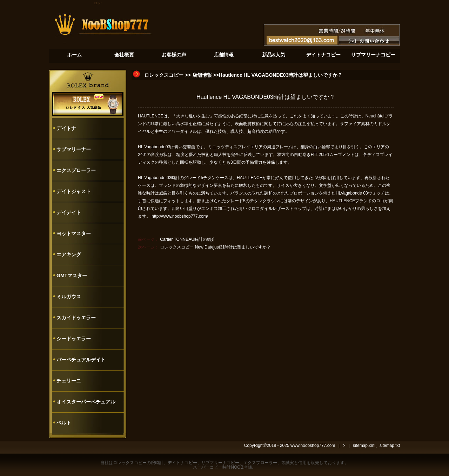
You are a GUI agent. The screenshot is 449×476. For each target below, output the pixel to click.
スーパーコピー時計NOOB (218, 467)
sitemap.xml (364, 446)
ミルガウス (69, 297)
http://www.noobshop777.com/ (180, 216)
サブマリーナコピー (220, 463)
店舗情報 (202, 75)
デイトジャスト (74, 191)
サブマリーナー (74, 149)
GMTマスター (72, 276)
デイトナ (66, 128)
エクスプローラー (76, 170)
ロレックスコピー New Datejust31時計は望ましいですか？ (215, 247)
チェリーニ (69, 381)
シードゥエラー (74, 339)
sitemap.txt (390, 446)
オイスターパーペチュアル (86, 402)
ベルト (64, 423)
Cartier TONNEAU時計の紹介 (188, 239)
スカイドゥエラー (76, 318)
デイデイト (69, 212)
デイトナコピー (182, 463)
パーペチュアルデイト (81, 360)
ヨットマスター (74, 233)
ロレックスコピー (164, 75)
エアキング (69, 254)
